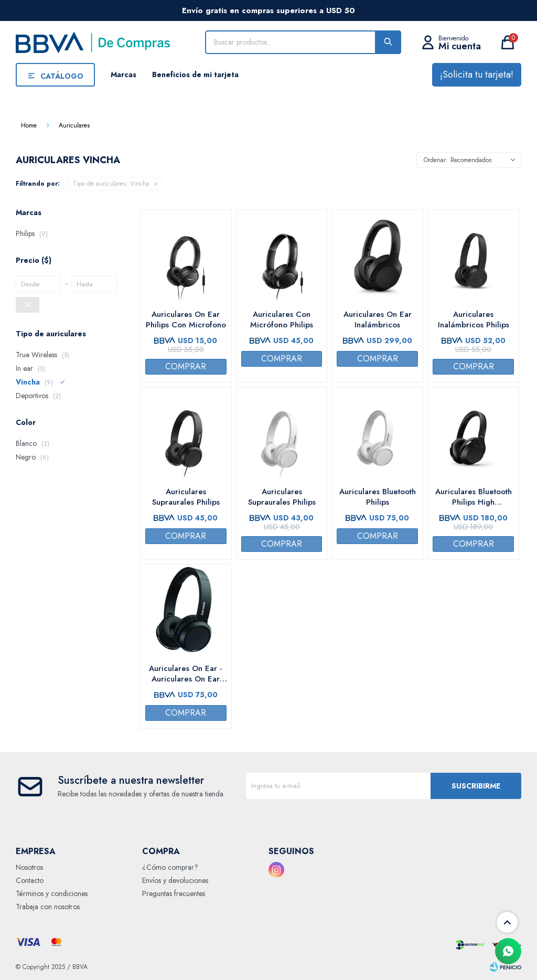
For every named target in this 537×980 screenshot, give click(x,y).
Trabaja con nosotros (48, 907)
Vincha (111, 184)
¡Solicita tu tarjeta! (477, 74)
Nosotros (29, 867)
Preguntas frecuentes (174, 893)
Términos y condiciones (52, 893)
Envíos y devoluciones (175, 880)
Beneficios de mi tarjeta (195, 74)
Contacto (30, 880)
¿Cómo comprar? (170, 867)
